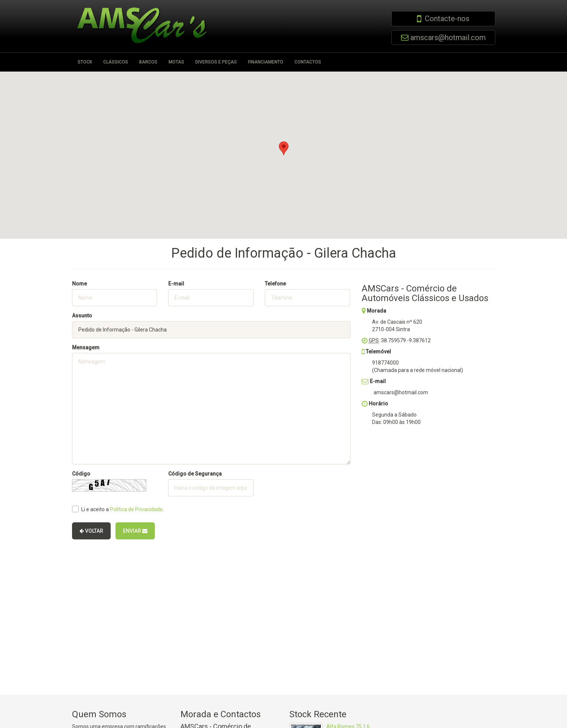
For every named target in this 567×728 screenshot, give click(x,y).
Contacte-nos (447, 19)
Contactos (308, 62)
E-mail (176, 284)
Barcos (148, 62)
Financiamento (266, 62)
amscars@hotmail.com (448, 37)
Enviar (135, 531)
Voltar (91, 531)
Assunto (82, 316)
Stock (85, 62)
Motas (176, 62)
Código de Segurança (195, 474)
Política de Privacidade (136, 509)
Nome (79, 284)
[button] (284, 148)
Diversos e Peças (216, 62)
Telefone (275, 284)
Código (81, 474)
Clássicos (116, 62)
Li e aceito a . (118, 509)
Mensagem (86, 347)
